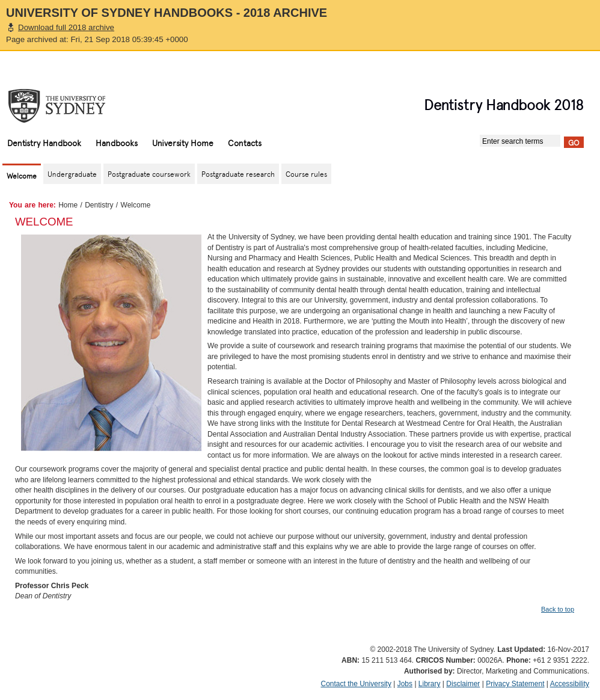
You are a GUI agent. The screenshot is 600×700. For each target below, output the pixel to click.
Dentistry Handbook (44, 143)
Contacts (245, 143)
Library (430, 684)
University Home (183, 143)
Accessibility (570, 684)
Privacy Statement (515, 684)
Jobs (405, 684)
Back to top (558, 609)
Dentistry (99, 205)
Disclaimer (463, 684)
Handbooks (117, 143)
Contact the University (356, 684)
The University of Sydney (69, 106)
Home (68, 205)
